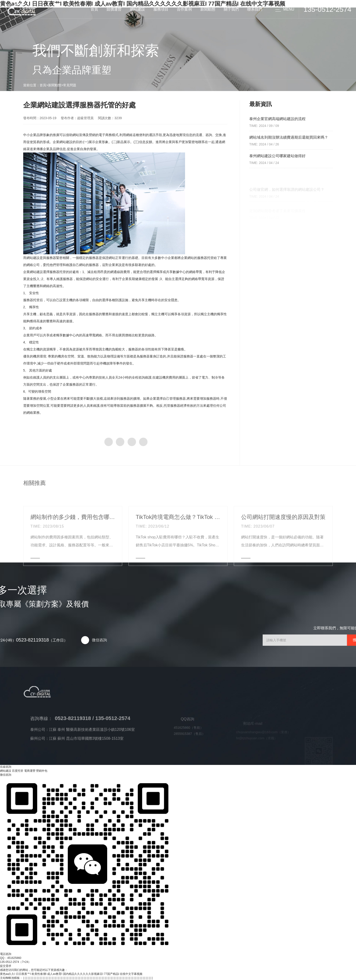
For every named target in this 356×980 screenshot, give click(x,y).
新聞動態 (208, 9)
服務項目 (161, 9)
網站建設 (137, 9)
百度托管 (18, 771)
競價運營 (114, 9)
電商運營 (30, 771)
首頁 (94, 9)
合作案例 (184, 9)
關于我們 (231, 9)
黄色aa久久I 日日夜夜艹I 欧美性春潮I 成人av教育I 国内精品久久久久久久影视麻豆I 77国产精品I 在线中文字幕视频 (71, 974)
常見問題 (70, 85)
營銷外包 (42, 771)
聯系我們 (255, 9)
